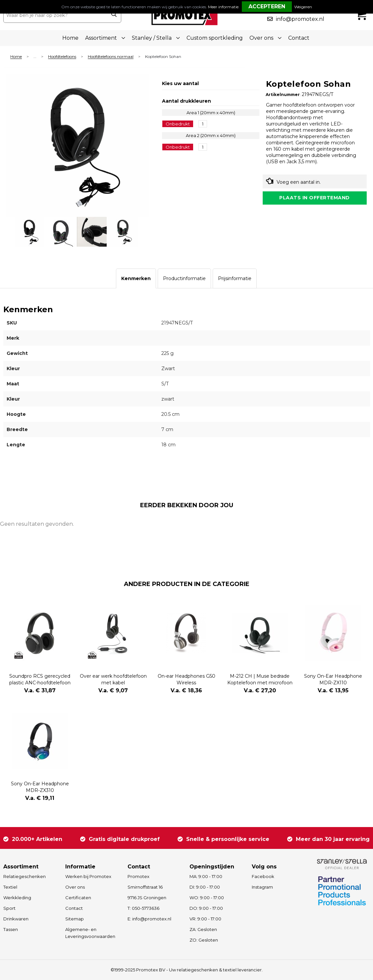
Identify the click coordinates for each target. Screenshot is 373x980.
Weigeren (303, 7)
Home (70, 38)
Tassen (11, 929)
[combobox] (55, 15)
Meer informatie (223, 7)
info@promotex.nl (300, 19)
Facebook (263, 876)
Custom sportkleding (215, 38)
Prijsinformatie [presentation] (235, 278)
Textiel (10, 887)
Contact (299, 38)
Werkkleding (17, 898)
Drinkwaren (16, 919)
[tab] (136, 278)
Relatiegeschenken (25, 876)
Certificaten (78, 898)
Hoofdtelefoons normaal (111, 57)
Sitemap (75, 919)
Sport (9, 908)
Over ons (75, 887)
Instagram (262, 887)
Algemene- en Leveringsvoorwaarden (90, 933)
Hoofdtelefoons (62, 57)
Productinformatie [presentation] (184, 278)
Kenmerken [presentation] (136, 278)
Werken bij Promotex (88, 876)
